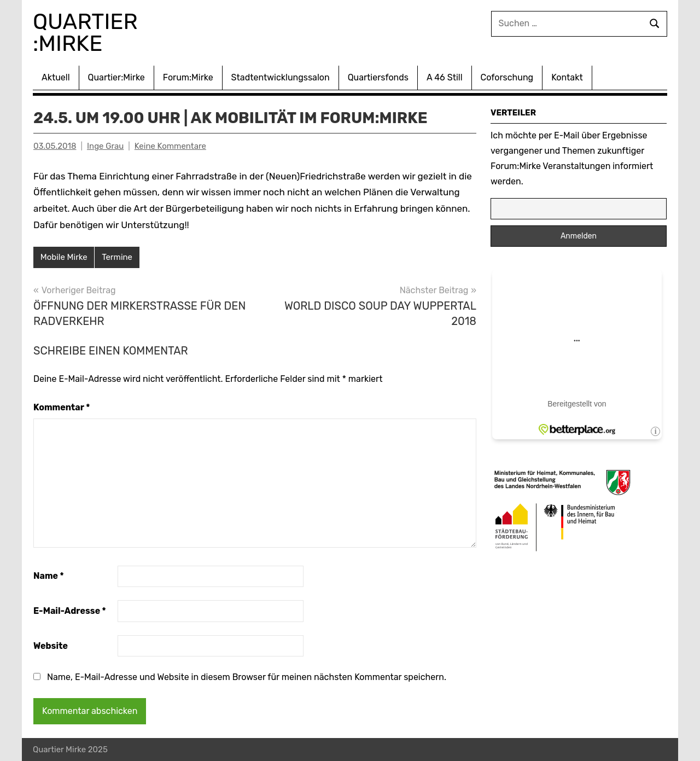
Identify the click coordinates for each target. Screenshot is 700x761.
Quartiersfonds (378, 77)
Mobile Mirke (64, 257)
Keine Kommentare (170, 146)
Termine (117, 257)
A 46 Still (445, 77)
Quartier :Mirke (88, 33)
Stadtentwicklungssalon (281, 77)
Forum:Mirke (188, 77)
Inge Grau (105, 146)
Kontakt (567, 77)
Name (49, 576)
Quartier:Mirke (116, 77)
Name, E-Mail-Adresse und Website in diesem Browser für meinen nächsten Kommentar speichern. (247, 677)
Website (51, 646)
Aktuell (56, 77)
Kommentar (62, 407)
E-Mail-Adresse (70, 611)
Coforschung (507, 77)
